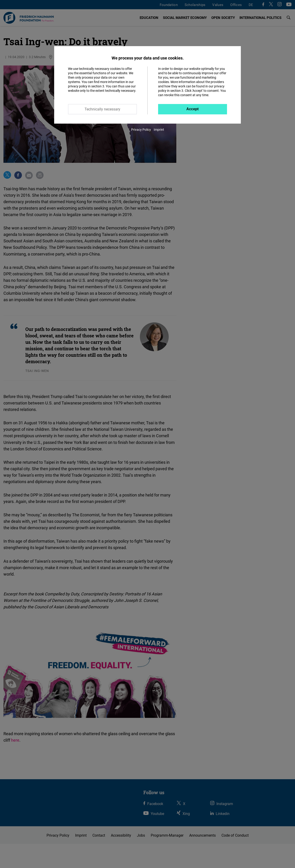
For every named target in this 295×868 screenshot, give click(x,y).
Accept (193, 109)
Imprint (159, 129)
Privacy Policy (141, 129)
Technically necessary (102, 109)
